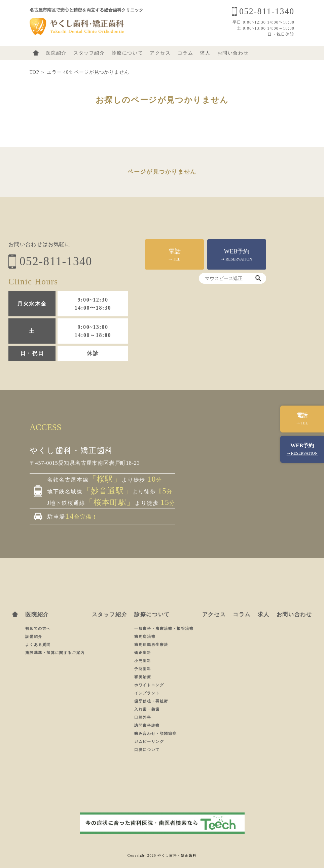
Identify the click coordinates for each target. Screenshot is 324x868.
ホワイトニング (149, 685)
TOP (34, 72)
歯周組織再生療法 (152, 645)
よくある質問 (38, 645)
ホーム (36, 53)
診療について (128, 53)
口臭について (147, 750)
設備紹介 (34, 636)
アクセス (160, 53)
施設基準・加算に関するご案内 (55, 653)
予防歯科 (143, 669)
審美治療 (143, 677)
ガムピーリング (150, 741)
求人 (205, 53)
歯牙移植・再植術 (152, 701)
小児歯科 (143, 661)
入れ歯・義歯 (148, 709)
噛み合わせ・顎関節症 (156, 733)
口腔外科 (143, 717)
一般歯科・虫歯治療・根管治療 (165, 628)
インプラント (148, 693)
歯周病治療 (146, 636)
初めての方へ (38, 628)
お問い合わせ (233, 53)
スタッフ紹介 (89, 53)
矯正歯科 (143, 653)
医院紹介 (56, 53)
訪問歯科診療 (148, 725)
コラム (186, 53)
